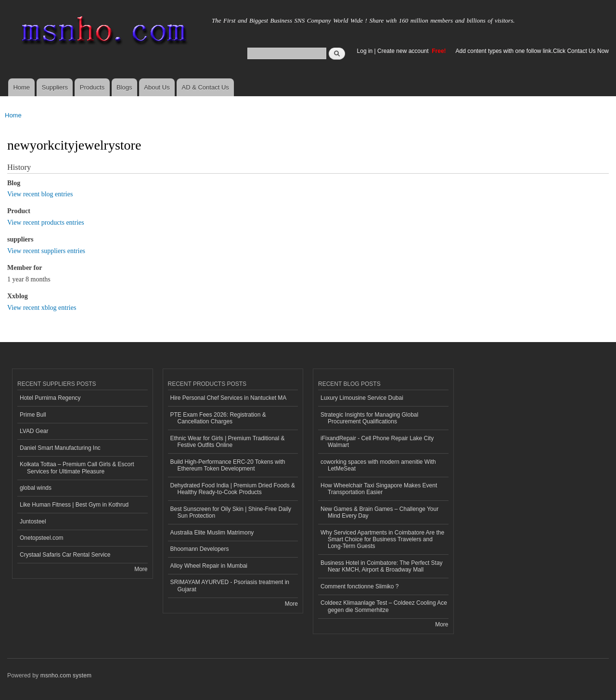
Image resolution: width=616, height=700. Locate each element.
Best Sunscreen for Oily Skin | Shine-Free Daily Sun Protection (231, 512)
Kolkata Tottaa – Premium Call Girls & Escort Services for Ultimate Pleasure (77, 468)
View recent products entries (46, 223)
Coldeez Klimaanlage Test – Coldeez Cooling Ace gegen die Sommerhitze (384, 606)
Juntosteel (33, 522)
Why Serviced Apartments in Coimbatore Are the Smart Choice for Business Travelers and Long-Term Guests (382, 540)
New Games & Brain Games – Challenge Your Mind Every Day (379, 512)
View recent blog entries (40, 194)
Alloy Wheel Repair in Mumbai (209, 566)
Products (92, 87)
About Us (157, 87)
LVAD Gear (34, 431)
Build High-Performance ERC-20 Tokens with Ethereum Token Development (228, 465)
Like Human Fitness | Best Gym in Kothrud (74, 505)
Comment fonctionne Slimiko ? (360, 586)
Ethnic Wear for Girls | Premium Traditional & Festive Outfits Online (228, 442)
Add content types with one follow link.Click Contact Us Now (532, 51)
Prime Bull (33, 415)
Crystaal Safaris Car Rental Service (65, 555)
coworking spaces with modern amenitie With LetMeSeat (378, 465)
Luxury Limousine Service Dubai (362, 398)
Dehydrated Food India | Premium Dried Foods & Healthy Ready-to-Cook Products (233, 489)
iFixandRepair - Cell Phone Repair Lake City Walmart (377, 442)
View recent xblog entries (42, 308)
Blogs (124, 87)
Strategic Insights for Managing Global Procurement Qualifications (369, 418)
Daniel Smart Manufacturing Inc (60, 448)
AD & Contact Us (205, 87)
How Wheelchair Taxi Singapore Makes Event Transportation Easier (379, 489)
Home (21, 87)
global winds (36, 488)
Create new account (404, 51)
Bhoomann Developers (200, 549)
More (141, 569)
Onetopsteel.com (42, 538)
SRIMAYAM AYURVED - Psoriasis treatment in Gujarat (230, 585)
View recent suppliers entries (46, 251)
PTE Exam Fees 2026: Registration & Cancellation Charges (218, 418)
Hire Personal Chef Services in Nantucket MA (229, 398)
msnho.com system (66, 675)
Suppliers (55, 87)
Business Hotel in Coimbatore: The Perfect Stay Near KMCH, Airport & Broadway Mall (382, 566)
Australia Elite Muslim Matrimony (212, 533)
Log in (365, 51)
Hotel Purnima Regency (50, 398)
